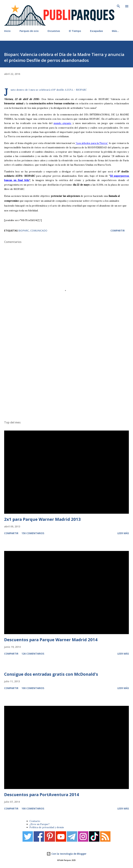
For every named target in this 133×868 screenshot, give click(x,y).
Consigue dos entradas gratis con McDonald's (51, 674)
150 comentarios (33, 533)
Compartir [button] (118, 231)
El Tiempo (75, 31)
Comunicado (39, 231)
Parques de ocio (29, 31)
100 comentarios (33, 688)
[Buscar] (118, 6)
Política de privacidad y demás (47, 827)
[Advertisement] (66, 375)
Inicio (7, 31)
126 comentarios (33, 654)
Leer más (123, 533)
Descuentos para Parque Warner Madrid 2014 (51, 640)
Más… (115, 31)
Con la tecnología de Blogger (66, 854)
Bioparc (24, 231)
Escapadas (96, 31)
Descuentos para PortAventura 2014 (42, 794)
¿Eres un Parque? (39, 824)
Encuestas (54, 31)
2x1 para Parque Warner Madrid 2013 (42, 519)
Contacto (35, 821)
